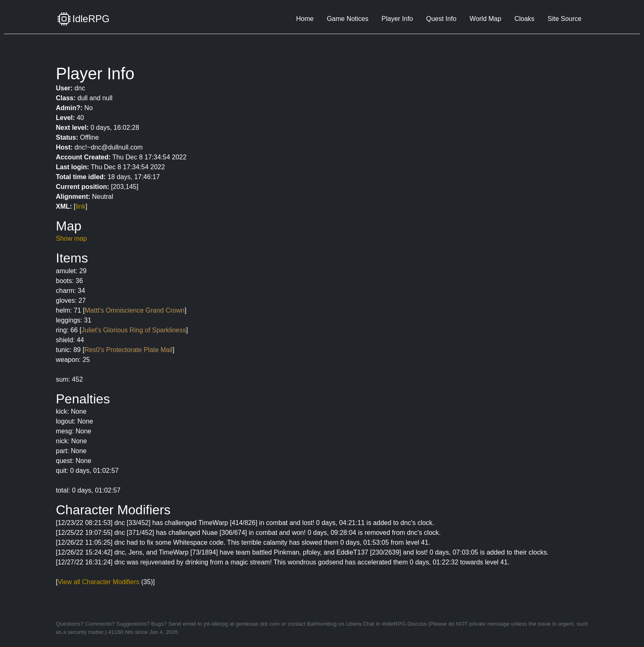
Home (305, 19)
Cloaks (524, 19)
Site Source (565, 19)
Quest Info (441, 19)
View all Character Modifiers (98, 582)
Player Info (397, 19)
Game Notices (348, 19)
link (80, 206)
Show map (71, 238)
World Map (485, 19)
